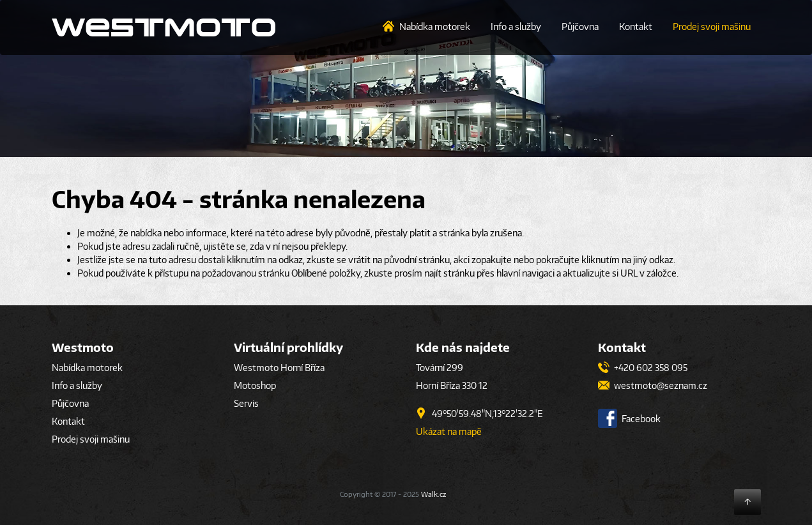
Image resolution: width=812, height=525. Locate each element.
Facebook (629, 419)
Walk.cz (433, 494)
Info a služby (516, 27)
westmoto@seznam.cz (653, 385)
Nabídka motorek (435, 27)
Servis (246, 403)
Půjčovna (580, 27)
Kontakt (636, 27)
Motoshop (255, 385)
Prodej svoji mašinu (712, 27)
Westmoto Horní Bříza (279, 368)
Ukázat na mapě (449, 431)
